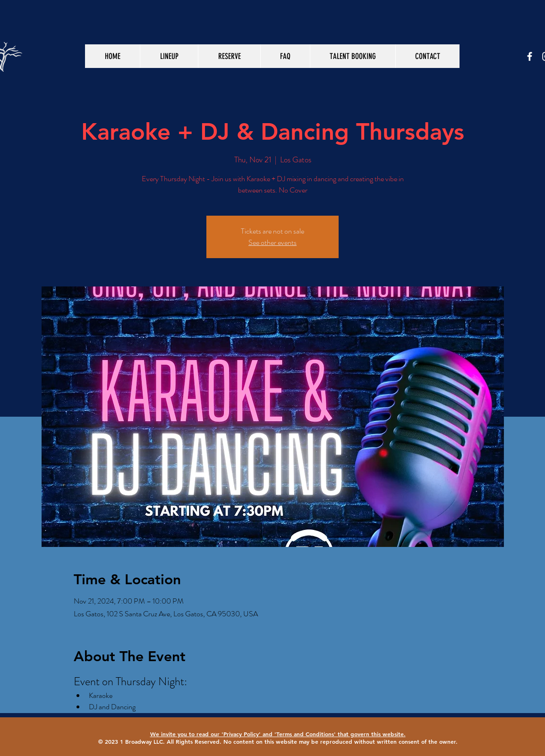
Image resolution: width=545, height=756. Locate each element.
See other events (272, 242)
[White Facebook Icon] (530, 56)
